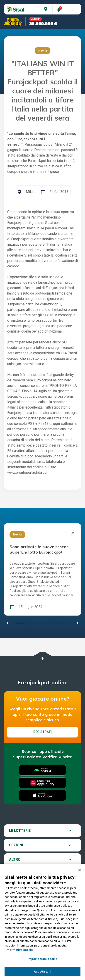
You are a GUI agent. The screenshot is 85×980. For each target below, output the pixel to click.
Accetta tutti (43, 972)
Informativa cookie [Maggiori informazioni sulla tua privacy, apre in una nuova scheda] (19, 950)
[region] (42, 922)
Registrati (42, 732)
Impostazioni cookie (42, 959)
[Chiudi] (80, 870)
